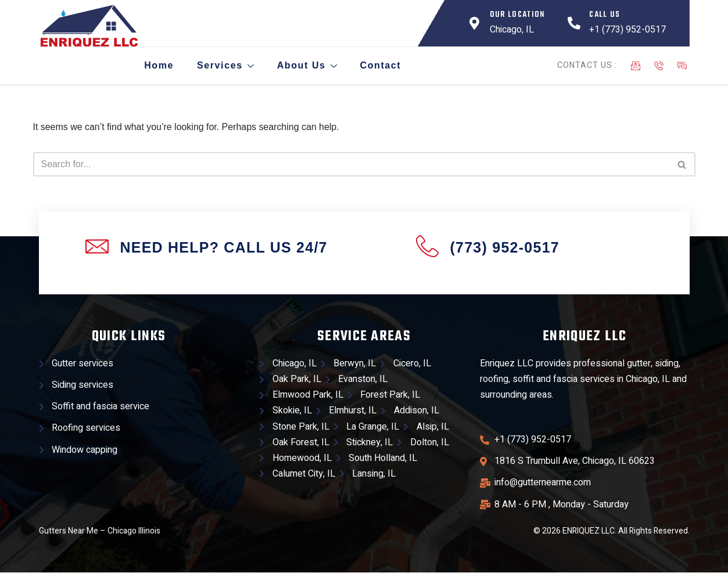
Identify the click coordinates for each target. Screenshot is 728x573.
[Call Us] (574, 23)
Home (157, 65)
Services (224, 65)
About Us (305, 65)
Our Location (517, 15)
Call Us (605, 15)
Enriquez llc (585, 336)
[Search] (351, 164)
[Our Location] (475, 23)
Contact (379, 65)
